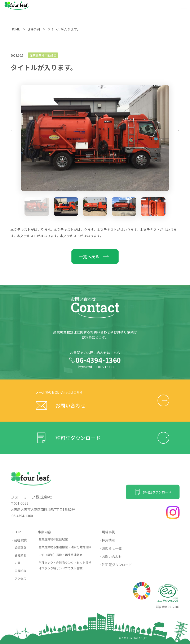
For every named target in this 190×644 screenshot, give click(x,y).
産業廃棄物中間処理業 (53, 543)
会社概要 (21, 559)
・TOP (16, 535)
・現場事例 (107, 535)
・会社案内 (19, 543)
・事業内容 (43, 535)
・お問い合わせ (110, 560)
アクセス (20, 582)
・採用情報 (107, 543)
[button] (177, 131)
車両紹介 (21, 574)
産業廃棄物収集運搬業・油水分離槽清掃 (65, 550)
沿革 (18, 566)
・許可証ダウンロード (115, 568)
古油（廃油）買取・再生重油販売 (61, 558)
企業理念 (21, 551)
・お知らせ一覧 (110, 552)
